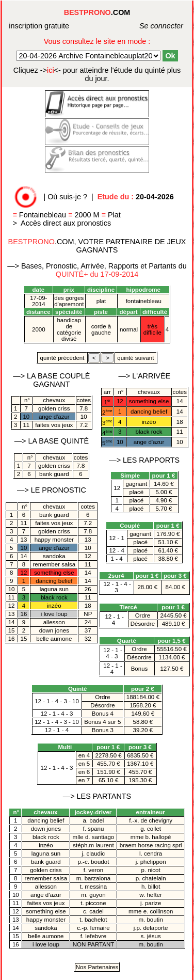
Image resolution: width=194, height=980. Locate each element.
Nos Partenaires (97, 967)
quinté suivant (135, 358)
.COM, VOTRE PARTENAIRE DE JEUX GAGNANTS (97, 246)
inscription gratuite (39, 26)
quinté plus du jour (97, 74)
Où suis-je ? (67, 197)
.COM (97, 12)
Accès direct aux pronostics (66, 223)
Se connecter (150, 26)
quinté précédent (62, 358)
